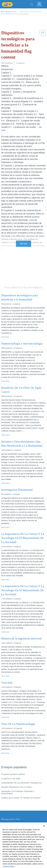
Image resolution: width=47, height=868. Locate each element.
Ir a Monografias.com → (12, 852)
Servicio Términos (9, 828)
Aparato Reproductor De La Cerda (16, 787)
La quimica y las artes (11, 779)
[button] (43, 46)
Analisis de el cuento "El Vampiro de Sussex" (21, 798)
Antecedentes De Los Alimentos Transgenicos (21, 783)
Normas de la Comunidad (12, 839)
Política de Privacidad (11, 832)
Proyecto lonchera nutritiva (13, 774)
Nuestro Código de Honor (12, 842)
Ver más (24, 244)
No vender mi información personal (17, 846)
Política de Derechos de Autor (14, 835)
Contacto (5, 825)
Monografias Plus (9, 12)
